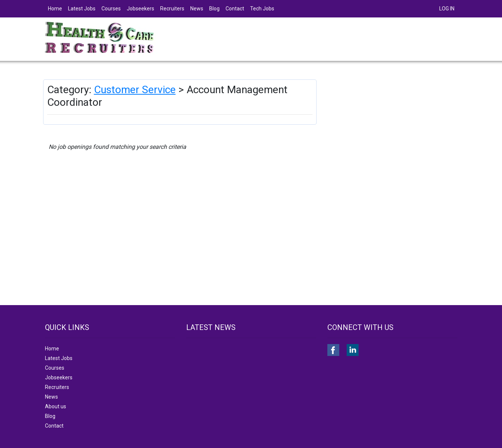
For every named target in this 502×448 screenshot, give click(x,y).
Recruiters (172, 9)
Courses (111, 9)
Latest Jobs (82, 9)
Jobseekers (140, 9)
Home (55, 9)
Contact (235, 9)
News (197, 9)
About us (56, 406)
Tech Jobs (262, 9)
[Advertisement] (393, 131)
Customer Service (135, 90)
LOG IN (447, 9)
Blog (214, 9)
